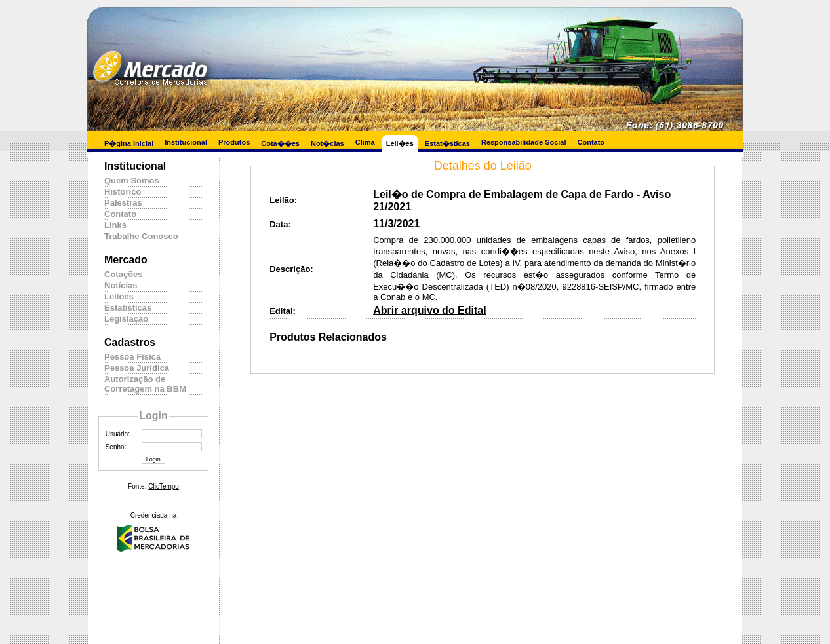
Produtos (234, 142)
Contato (591, 142)
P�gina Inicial (129, 143)
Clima (365, 142)
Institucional (186, 142)
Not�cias (327, 143)
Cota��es (280, 143)
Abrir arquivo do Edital (429, 310)
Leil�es (400, 143)
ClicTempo (164, 486)
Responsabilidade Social (524, 142)
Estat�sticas (447, 143)
